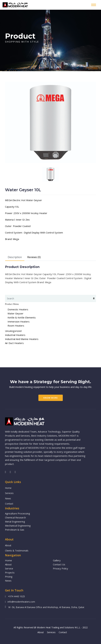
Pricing (9, 577)
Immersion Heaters (19, 322)
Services (9, 493)
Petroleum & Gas (15, 530)
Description (15, 257)
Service (9, 568)
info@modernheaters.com (21, 602)
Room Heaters (16, 326)
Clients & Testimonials (17, 551)
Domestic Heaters (18, 309)
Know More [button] (51, 398)
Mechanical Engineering (18, 526)
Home (8, 488)
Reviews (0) (34, 257)
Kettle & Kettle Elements (22, 317)
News (8, 498)
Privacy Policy (61, 568)
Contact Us (59, 564)
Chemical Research (15, 517)
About (8, 545)
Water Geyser (15, 313)
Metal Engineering (15, 522)
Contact (9, 504)
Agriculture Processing (18, 513)
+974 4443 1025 (16, 596)
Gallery (57, 560)
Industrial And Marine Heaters (22, 339)
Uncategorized (13, 331)
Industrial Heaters (15, 335)
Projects (10, 572)
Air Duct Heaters (14, 343)
